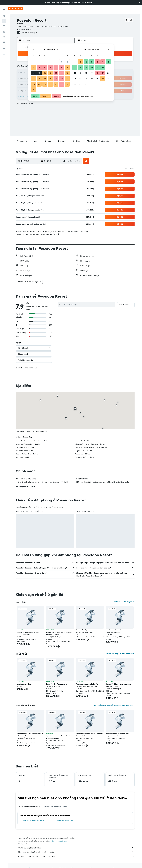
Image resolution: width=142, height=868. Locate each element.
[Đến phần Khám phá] (4, 32)
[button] (139, 3)
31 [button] (34, 90)
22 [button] (62, 79)
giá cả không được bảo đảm (58, 841)
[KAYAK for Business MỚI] (4, 42)
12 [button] (45, 73)
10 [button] (34, 73)
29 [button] (62, 84)
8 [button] (62, 67)
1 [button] (62, 62)
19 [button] (45, 79)
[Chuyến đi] (4, 49)
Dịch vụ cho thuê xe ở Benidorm (32, 821)
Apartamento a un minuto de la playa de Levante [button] (118, 735)
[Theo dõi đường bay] (4, 37)
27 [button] (50, 84)
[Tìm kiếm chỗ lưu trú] (4, 21)
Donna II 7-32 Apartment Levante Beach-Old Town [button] (59, 633)
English (89, 3)
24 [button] (34, 84)
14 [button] (56, 73)
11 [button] (39, 73)
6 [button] (50, 67)
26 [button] (45, 84)
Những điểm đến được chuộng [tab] (56, 807)
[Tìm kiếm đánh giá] (88, 305)
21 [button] (56, 79)
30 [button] (67, 84)
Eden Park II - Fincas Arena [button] (57, 684)
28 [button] (56, 84)
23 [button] (67, 79)
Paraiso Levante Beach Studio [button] (28, 632)
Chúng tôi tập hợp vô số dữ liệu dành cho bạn (76, 852)
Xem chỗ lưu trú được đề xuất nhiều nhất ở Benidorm (114, 705)
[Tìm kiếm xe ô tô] (4, 26)
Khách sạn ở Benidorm (65, 821)
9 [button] (67, 67)
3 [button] (34, 67)
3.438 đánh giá (31, 33)
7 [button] (56, 67)
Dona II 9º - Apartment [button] (85, 630)
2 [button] (67, 62)
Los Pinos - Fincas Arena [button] (115, 630)
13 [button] (50, 73)
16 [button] (67, 73)
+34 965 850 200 (24, 29)
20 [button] (50, 79)
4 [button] (39, 67)
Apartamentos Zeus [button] (24, 684)
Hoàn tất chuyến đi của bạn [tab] (30, 807)
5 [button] (45, 67)
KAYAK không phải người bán (76, 848)
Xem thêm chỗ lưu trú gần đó (123, 602)
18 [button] (39, 79)
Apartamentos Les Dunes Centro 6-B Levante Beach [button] (89, 735)
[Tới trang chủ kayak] (16, 9)
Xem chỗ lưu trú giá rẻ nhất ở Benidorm (119, 654)
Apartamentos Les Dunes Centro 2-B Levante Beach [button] (60, 737)
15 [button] (62, 73)
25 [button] (39, 84)
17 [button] (34, 79)
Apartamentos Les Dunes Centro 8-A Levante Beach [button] (30, 735)
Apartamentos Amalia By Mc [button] (87, 684)
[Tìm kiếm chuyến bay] (4, 16)
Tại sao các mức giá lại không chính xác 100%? (76, 856)
